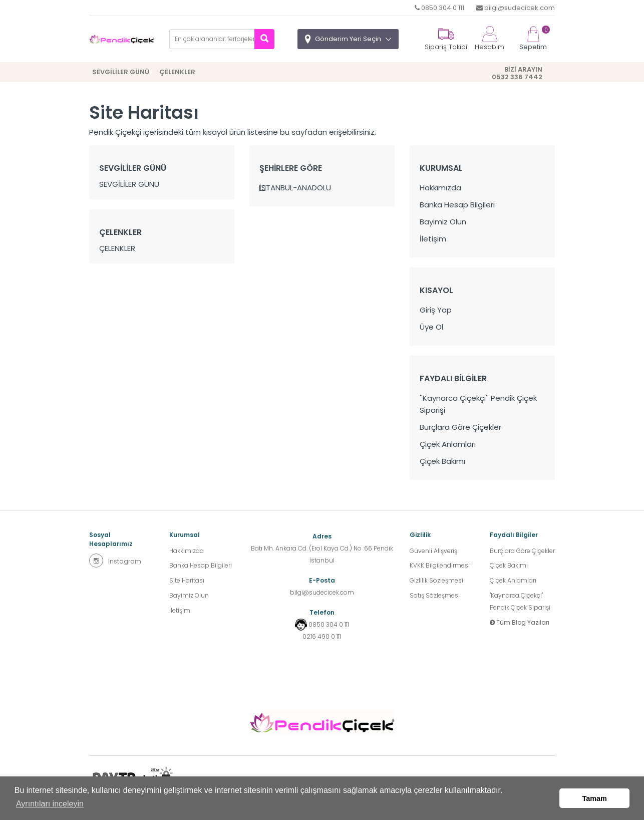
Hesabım (490, 39)
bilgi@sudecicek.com (516, 8)
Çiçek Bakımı (442, 461)
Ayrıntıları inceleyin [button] (50, 804)
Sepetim (533, 39)
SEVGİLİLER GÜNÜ (121, 72)
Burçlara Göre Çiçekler (460, 427)
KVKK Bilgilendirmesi (440, 566)
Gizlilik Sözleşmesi (436, 581)
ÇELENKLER (177, 72)
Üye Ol (431, 327)
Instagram (115, 561)
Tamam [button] (595, 798)
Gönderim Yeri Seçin (348, 39)
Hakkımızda (440, 188)
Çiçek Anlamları (448, 444)
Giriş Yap (436, 310)
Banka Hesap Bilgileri (457, 205)
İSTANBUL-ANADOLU (295, 188)
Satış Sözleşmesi (435, 596)
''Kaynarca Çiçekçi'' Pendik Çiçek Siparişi (478, 404)
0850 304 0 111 (439, 8)
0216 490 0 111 (322, 636)
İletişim (433, 239)
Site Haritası (187, 581)
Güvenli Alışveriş (433, 551)
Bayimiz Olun (443, 222)
